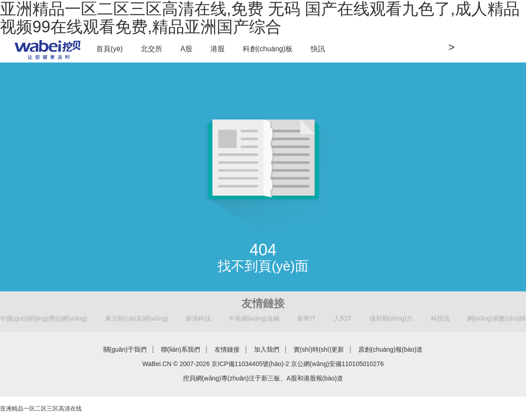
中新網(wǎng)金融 (254, 318)
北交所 (152, 49)
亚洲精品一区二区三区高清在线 (41, 409)
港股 (218, 49)
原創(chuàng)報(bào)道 (391, 349)
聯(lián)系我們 (181, 349)
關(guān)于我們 (125, 349)
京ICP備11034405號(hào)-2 (250, 364)
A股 (186, 49)
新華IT (306, 318)
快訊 (318, 49)
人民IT (343, 318)
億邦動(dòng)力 (391, 318)
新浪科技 (198, 318)
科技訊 (440, 318)
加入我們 (267, 349)
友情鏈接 (227, 349)
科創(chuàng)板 (268, 49)
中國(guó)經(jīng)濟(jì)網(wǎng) (44, 318)
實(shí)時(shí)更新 (319, 349)
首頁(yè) (110, 49)
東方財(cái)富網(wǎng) (137, 318)
